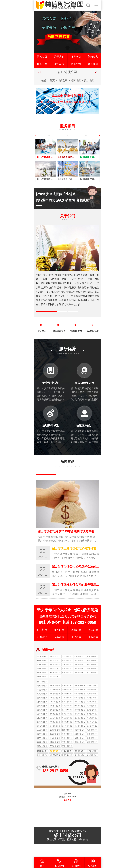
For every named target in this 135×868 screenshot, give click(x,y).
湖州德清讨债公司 (55, 720)
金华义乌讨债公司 (67, 728)
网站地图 (52, 853)
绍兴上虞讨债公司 (80, 708)
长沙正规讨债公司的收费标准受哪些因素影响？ (55, 769)
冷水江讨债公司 (55, 686)
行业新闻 (68, 486)
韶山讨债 (89, 80)
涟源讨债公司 (79, 682)
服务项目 (76, 57)
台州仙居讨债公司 (92, 716)
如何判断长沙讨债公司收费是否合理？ (92, 769)
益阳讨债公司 (66, 670)
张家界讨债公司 (55, 678)
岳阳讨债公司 (66, 674)
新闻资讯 (93, 57)
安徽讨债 (59, 651)
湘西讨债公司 (54, 690)
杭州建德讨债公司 (67, 700)
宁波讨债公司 (66, 765)
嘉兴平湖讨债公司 (67, 724)
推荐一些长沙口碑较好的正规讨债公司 (42, 769)
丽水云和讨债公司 (92, 740)
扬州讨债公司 (79, 765)
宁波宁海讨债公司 (92, 704)
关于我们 (59, 57)
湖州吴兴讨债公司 (80, 720)
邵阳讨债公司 (91, 674)
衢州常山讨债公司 (80, 736)
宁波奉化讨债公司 (80, 704)
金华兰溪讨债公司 (55, 728)
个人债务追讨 (67, 138)
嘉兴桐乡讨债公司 (80, 724)
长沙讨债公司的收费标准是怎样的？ (80, 769)
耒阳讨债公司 (54, 682)
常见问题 (89, 486)
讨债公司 (63, 80)
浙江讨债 (93, 643)
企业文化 (67, 319)
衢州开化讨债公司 (92, 736)
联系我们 (93, 64)
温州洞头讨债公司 (92, 712)
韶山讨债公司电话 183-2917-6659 (67, 636)
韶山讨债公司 (42, 690)
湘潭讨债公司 (54, 674)
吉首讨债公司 (42, 686)
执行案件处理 (49, 138)
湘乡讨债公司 (42, 682)
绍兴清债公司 (54, 765)
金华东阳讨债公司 (80, 728)
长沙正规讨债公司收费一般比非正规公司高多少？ (67, 769)
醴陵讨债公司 (91, 678)
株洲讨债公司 (91, 670)
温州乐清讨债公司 (67, 712)
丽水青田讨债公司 (80, 740)
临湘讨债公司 (66, 686)
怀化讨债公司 (66, 678)
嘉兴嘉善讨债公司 (92, 724)
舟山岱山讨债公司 (80, 732)
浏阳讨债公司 (79, 678)
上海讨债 (76, 643)
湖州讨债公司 (42, 765)
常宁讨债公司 (91, 682)
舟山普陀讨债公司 (67, 732)
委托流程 (59, 64)
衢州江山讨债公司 (55, 736)
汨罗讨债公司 (79, 686)
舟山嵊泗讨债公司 (92, 732)
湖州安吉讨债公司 (67, 720)
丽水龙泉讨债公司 (55, 740)
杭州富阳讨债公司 (80, 700)
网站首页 (42, 57)
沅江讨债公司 (66, 682)
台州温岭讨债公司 (55, 716)
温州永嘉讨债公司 (80, 712)
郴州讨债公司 (54, 670)
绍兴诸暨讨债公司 (67, 708)
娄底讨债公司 (79, 670)
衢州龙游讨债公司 (67, 736)
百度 (62, 853)
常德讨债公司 (79, 674)
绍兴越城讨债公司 (55, 708)
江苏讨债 (59, 643)
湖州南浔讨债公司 (92, 720)
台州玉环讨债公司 (67, 716)
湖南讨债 (76, 80)
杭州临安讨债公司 (92, 700)
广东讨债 (42, 643)
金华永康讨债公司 (92, 728)
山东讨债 (42, 651)
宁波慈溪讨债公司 (67, 704)
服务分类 (42, 64)
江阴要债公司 (91, 765)
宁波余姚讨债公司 (55, 704)
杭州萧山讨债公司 (55, 700)
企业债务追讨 (86, 138)
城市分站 (76, 64)
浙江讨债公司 (42, 695)
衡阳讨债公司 (42, 674)
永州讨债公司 (42, 678)
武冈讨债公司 (91, 686)
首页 (52, 80)
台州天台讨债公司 (80, 716)
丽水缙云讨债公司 (67, 740)
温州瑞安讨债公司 (55, 712)
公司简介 (46, 319)
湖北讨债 (76, 651)
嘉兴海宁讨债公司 (55, 724)
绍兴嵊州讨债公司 (92, 708)
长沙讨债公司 (42, 670)
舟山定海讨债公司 (55, 732)
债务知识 (46, 486)
